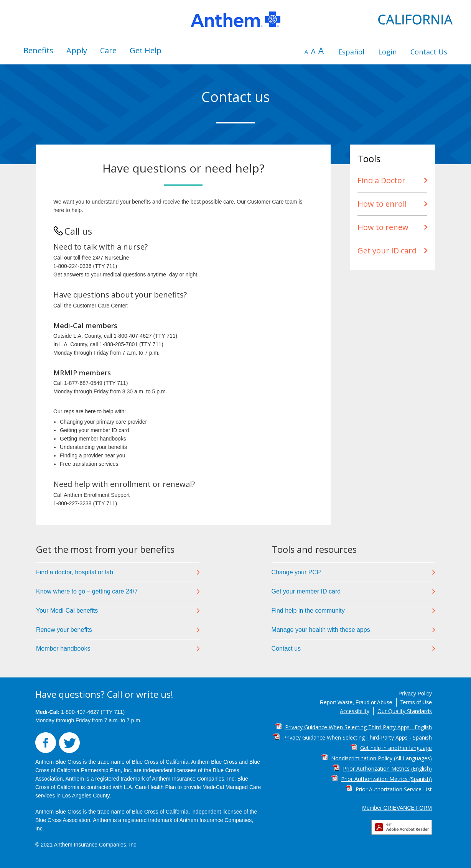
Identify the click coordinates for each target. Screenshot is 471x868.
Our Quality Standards (405, 711)
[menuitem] (38, 51)
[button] (47, 751)
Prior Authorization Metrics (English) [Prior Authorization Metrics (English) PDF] (387, 769)
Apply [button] (77, 50)
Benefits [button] (38, 50)
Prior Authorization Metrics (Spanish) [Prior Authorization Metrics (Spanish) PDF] (386, 779)
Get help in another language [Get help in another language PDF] (396, 748)
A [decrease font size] (306, 52)
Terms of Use (416, 702)
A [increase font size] (321, 50)
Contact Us (429, 52)
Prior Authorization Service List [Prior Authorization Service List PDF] (394, 789)
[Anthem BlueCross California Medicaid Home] (235, 19)
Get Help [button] (146, 50)
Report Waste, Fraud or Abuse (356, 702)
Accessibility (355, 711)
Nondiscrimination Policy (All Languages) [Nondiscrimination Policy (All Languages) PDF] (381, 758)
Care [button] (108, 50)
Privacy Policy (415, 694)
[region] (235, 19)
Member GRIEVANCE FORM (397, 808)
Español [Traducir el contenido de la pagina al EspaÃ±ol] (351, 52)
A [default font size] (313, 51)
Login (387, 52)
